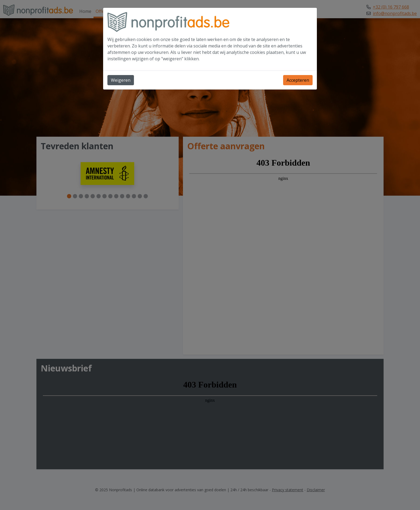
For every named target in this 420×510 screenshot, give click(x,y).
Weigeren (121, 80)
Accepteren (298, 80)
